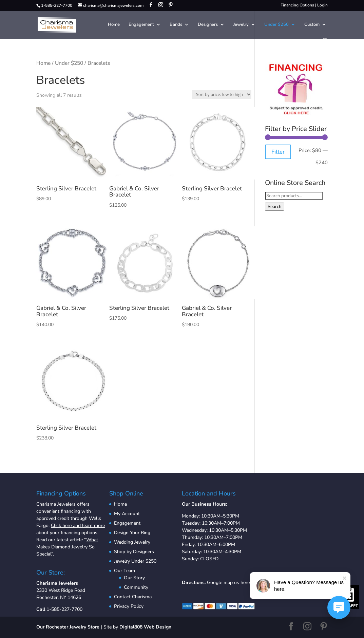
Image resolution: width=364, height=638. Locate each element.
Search (275, 207)
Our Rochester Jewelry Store (68, 627)
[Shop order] (222, 95)
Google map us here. (229, 583)
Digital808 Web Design (145, 627)
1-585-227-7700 (64, 609)
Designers (208, 25)
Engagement (141, 25)
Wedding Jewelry (132, 542)
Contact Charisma (133, 597)
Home (114, 25)
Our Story (134, 578)
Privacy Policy (129, 606)
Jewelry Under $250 (135, 561)
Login (322, 5)
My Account (127, 514)
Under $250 (276, 25)
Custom (312, 25)
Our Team (124, 571)
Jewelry (241, 25)
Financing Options (297, 5)
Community (136, 587)
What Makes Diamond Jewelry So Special (67, 547)
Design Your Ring (132, 533)
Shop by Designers (134, 552)
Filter (278, 152)
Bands (176, 25)
